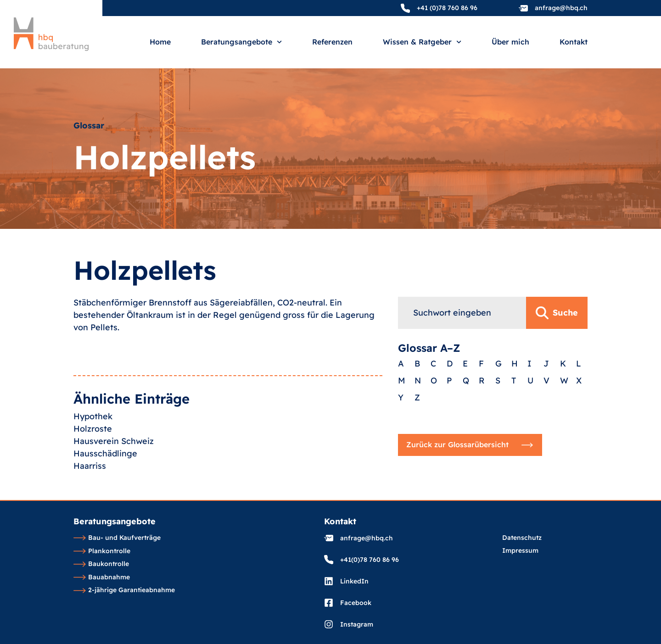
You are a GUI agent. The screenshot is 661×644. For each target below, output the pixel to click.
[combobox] (462, 333)
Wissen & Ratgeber (422, 42)
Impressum (520, 551)
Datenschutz (522, 538)
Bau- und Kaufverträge (117, 538)
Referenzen (332, 42)
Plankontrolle (102, 551)
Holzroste (93, 445)
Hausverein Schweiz (114, 457)
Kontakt (574, 42)
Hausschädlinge (105, 469)
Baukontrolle (101, 564)
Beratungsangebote (241, 42)
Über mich (510, 42)
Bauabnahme (102, 577)
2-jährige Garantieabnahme (124, 590)
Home (160, 42)
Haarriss (90, 482)
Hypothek (93, 432)
